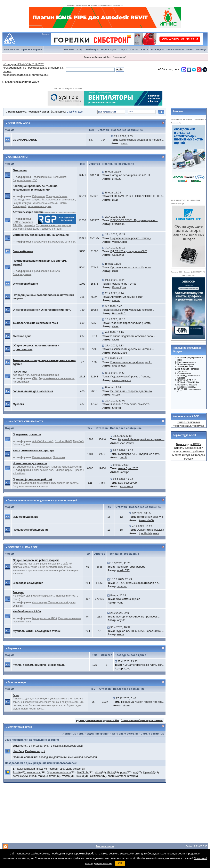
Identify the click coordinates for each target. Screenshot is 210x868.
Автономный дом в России (127, 297)
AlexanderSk (147, 520)
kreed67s (35, 776)
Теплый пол (60, 177)
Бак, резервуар (127, 483)
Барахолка (14, 648)
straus (126, 705)
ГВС (35, 180)
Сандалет (118, 255)
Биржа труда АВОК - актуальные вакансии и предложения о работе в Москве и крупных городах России (189, 451)
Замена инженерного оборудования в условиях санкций (43, 500)
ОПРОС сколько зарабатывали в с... (138, 583)
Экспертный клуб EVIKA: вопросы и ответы (37, 229)
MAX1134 (83, 772)
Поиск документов (43, 470)
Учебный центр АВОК (27, 611)
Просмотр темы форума (130, 567)
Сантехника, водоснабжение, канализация (41, 235)
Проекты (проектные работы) (32, 479)
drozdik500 (119, 224)
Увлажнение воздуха (40, 206)
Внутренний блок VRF (151, 517)
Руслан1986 (120, 353)
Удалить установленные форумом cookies (98, 720)
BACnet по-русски (23, 222)
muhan (116, 300)
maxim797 (123, 570)
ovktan (66, 776)
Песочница (20, 372)
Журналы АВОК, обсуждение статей (37, 631)
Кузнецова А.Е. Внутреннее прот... (139, 454)
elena (124, 143)
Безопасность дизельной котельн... (132, 349)
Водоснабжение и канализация (56, 378)
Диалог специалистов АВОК (22, 82)
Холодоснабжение (57, 196)
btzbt (130, 776)
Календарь (157, 49)
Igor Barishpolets (149, 533)
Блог (16, 695)
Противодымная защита (26, 200)
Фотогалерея (40, 602)
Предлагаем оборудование (31, 530)
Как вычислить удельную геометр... (132, 310)
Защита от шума (22, 203)
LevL (127, 669)
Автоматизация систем (28, 212)
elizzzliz (51, 776)
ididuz (116, 340)
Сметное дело (22, 336)
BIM (28, 445)
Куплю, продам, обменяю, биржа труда (39, 665)
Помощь (201, 49)
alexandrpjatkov (122, 380)
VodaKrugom (120, 242)
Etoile (111, 772)
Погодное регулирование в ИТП (130, 175)
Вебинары (92, 49)
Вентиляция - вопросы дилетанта (131, 391)
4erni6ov (18, 776)
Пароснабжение (22, 180)
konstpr (124, 472)
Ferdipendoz (33, 751)
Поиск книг (59, 457)
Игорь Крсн (119, 287)
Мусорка (18, 404)
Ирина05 (149, 772)
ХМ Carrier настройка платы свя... (143, 665)
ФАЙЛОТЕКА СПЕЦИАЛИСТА (26, 422)
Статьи (134, 49)
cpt (43, 751)
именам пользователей (82, 757)
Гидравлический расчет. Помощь (131, 238)
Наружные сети (61, 242)
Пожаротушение (42, 242)
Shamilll (117, 408)
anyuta (121, 620)
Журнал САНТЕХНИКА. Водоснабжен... (140, 631)
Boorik (17, 772)
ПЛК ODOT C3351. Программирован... (134, 220)
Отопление (20, 170)
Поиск (190, 49)
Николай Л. (119, 313)
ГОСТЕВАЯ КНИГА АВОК (23, 547)
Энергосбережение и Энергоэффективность (42, 310)
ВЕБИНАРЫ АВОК (19, 123)
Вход (109, 57)
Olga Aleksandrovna (59, 772)
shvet (115, 326)
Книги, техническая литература (33, 450)
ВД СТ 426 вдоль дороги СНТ (128, 251)
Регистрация (119, 57)
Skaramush (119, 366)
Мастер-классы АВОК (45, 618)
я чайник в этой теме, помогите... (131, 404)
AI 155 (116, 395)
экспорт (122, 586)
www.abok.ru (11, 49)
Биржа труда (109, 49)
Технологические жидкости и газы (35, 323)
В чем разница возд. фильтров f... (131, 362)
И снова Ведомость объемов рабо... (133, 336)
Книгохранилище (42, 457)
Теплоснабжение (42, 177)
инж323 (117, 179)
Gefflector (96, 776)
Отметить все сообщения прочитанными (142, 720)
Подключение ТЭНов (123, 284)
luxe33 (80, 776)
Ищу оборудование (25, 517)
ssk (135, 772)
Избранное (38, 196)
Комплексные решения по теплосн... (142, 140)
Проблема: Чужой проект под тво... (143, 702)
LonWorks (29, 225)
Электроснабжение (25, 284)
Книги (145, 49)
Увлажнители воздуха (151, 530)
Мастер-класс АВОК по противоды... (138, 617)
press (123, 772)
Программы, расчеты (27, 434)
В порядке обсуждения (28, 583)
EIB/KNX (18, 225)
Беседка (18, 592)
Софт (80, 49)
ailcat (98, 772)
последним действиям (53, 757)
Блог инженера (17, 682)
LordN (123, 457)
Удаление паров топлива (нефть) (131, 323)
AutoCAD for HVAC (43, 441)
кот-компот (126, 486)
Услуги (123, 49)
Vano (120, 603)
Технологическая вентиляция (58, 200)
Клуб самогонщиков (128, 599)
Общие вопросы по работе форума (36, 560)
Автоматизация (21, 382)
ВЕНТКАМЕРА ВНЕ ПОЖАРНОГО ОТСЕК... (137, 196)
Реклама (69, 49)
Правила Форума (32, 49)
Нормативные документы (30, 463)
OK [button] (120, 863)
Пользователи (175, 49)
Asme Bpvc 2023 (128, 468)
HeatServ (18, 751)
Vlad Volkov (127, 443)
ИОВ (115, 200)
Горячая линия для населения (33, 391)
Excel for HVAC (63, 441)
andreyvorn (114, 776)
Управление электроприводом (54, 225)
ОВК (35, 378)
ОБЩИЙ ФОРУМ (18, 157)
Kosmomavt (34, 772)
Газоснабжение (23, 251)
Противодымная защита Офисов (131, 267)
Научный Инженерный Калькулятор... (141, 439)
